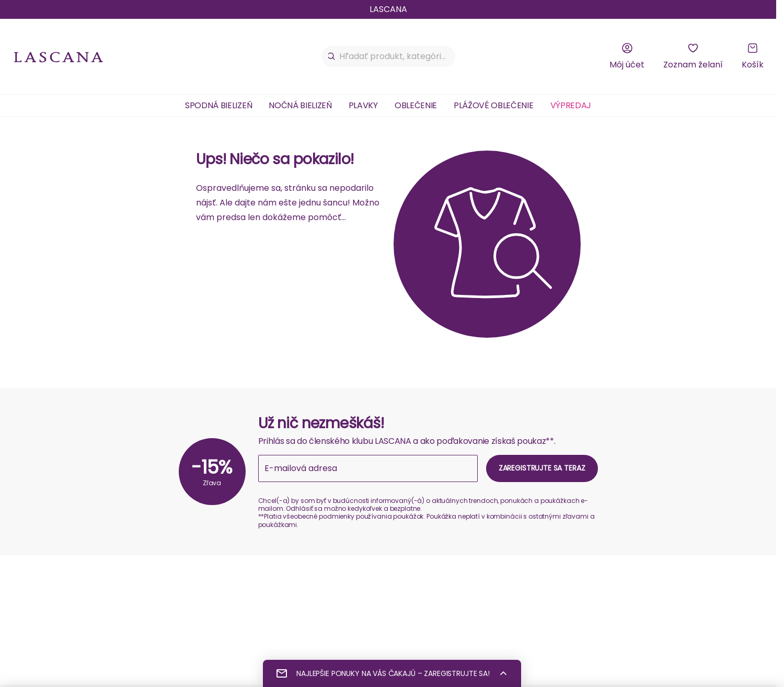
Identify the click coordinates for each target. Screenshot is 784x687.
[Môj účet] (627, 56)
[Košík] (753, 56)
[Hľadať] (332, 56)
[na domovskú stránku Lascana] (59, 57)
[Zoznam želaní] (693, 56)
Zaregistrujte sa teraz (542, 468)
